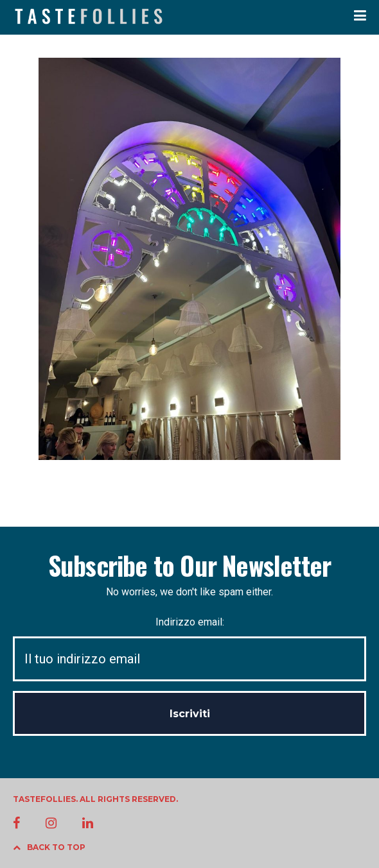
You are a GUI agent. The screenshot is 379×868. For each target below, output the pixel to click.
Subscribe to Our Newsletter (189, 565)
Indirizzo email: (189, 649)
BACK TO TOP (49, 847)
